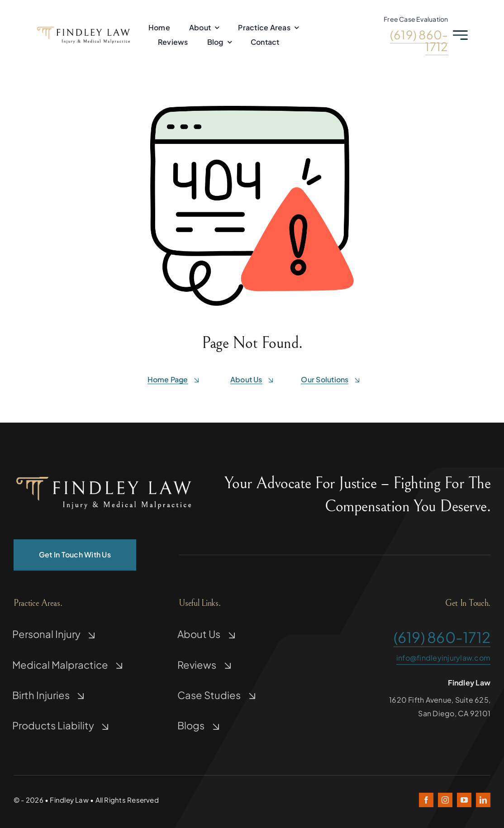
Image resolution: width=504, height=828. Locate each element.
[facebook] (426, 800)
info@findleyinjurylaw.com (443, 658)
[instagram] (445, 800)
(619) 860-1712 (419, 40)
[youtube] (464, 800)
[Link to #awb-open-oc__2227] (460, 35)
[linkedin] (483, 800)
